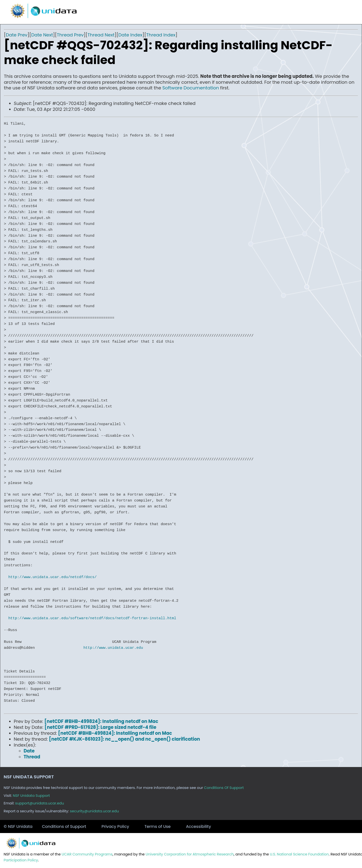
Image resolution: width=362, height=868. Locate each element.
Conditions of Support (64, 826)
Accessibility (199, 826)
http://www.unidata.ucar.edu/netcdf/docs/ (53, 577)
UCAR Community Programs (87, 854)
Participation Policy (21, 860)
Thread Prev (70, 35)
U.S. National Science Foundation (299, 854)
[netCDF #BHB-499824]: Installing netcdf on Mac (101, 721)
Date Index (130, 35)
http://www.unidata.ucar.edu (113, 648)
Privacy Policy (115, 826)
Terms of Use (157, 826)
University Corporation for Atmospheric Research (190, 854)
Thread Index (161, 35)
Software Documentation (191, 88)
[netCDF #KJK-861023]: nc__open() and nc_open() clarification (125, 739)
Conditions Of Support (224, 788)
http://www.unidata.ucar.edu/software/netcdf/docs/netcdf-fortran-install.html (92, 618)
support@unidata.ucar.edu (40, 803)
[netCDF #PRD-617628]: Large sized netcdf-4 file (101, 727)
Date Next (42, 35)
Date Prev (17, 35)
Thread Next (101, 35)
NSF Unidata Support (31, 796)
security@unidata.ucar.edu (95, 811)
